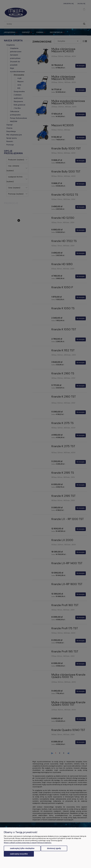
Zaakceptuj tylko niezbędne (22, 848)
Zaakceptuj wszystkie (19, 854)
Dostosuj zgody (54, 848)
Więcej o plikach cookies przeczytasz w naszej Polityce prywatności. (28, 843)
